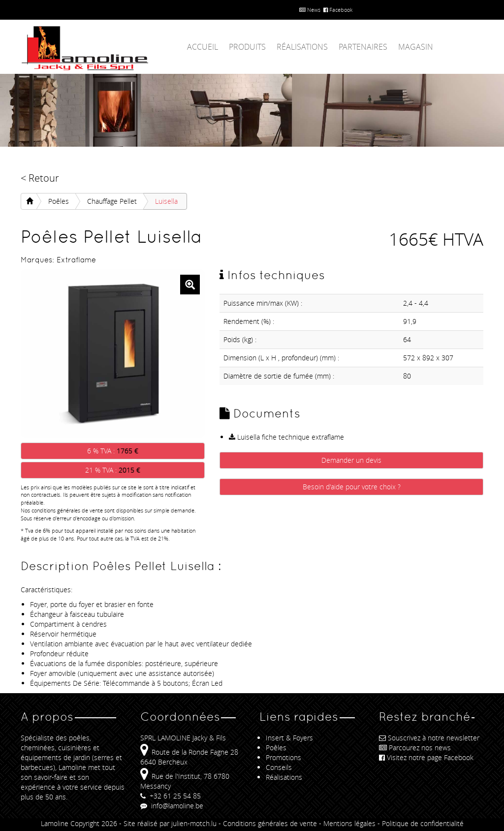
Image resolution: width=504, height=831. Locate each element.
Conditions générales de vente (270, 823)
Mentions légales (349, 823)
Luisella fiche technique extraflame (286, 437)
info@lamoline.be (172, 806)
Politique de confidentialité (423, 823)
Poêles (59, 201)
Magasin (416, 47)
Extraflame (76, 260)
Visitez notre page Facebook (426, 757)
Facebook (338, 10)
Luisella (166, 201)
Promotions (283, 757)
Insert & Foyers (289, 738)
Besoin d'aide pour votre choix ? (352, 487)
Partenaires (363, 47)
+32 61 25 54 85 (171, 796)
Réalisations (302, 47)
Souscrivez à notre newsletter (429, 738)
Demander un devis (351, 460)
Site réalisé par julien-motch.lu (170, 823)
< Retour (40, 178)
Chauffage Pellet (112, 201)
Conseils (279, 767)
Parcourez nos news (415, 748)
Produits (247, 47)
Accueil (203, 47)
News (310, 10)
